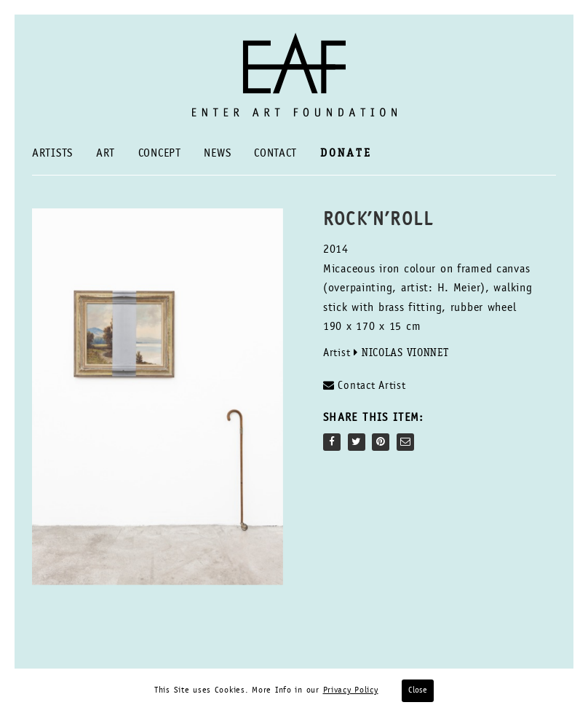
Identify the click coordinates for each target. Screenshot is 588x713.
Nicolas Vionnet (405, 354)
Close (418, 690)
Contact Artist (365, 386)
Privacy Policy (351, 690)
